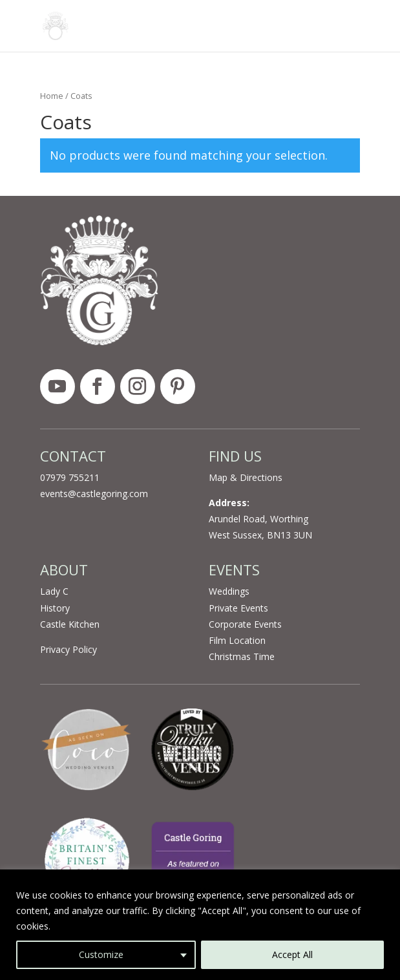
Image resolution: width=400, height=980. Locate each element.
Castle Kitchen (70, 624)
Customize (101, 954)
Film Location (237, 640)
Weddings (229, 591)
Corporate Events (245, 624)
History (55, 608)
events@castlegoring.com (94, 494)
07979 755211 (70, 477)
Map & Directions (246, 477)
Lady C (54, 591)
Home (52, 96)
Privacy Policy (68, 649)
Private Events (238, 608)
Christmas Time (242, 656)
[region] (200, 925)
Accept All (292, 954)
